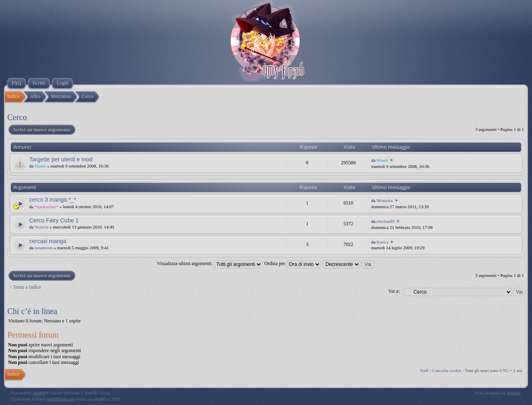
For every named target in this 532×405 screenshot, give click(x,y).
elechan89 (386, 221)
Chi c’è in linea (32, 311)
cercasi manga (48, 241)
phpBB (39, 393)
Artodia (514, 393)
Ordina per (293, 263)
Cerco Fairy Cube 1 (54, 220)
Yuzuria (41, 227)
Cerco (17, 117)
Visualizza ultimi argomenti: (209, 263)
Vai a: (394, 291)
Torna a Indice (27, 287)
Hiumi (40, 166)
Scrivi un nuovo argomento (41, 130)
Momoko (385, 200)
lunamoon (44, 248)
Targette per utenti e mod (61, 159)
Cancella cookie (447, 370)
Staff (424, 370)
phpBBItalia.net (61, 399)
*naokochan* (47, 207)
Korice (383, 242)
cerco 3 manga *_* (53, 200)
